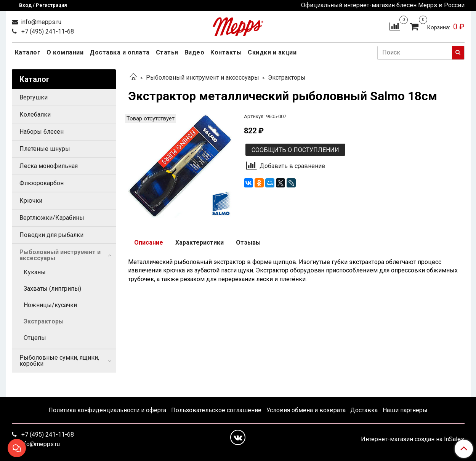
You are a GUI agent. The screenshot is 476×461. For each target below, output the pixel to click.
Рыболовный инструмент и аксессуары (203, 78)
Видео (195, 52)
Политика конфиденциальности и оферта (107, 410)
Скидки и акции (272, 52)
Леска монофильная (49, 166)
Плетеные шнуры (45, 149)
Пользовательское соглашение (216, 410)
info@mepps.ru (40, 22)
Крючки (31, 201)
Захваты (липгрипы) (52, 289)
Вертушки (34, 97)
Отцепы (35, 338)
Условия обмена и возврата (306, 410)
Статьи (167, 52)
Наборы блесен (42, 132)
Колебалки (35, 114)
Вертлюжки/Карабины (52, 218)
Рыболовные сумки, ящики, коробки (59, 361)
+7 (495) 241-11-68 (47, 31)
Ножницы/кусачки (50, 305)
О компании (65, 52)
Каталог (28, 52)
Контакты (226, 52)
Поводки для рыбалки (51, 235)
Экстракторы (287, 78)
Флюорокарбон (42, 183)
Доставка (364, 410)
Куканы (35, 272)
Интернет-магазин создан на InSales (413, 439)
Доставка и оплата (120, 52)
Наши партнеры (405, 410)
